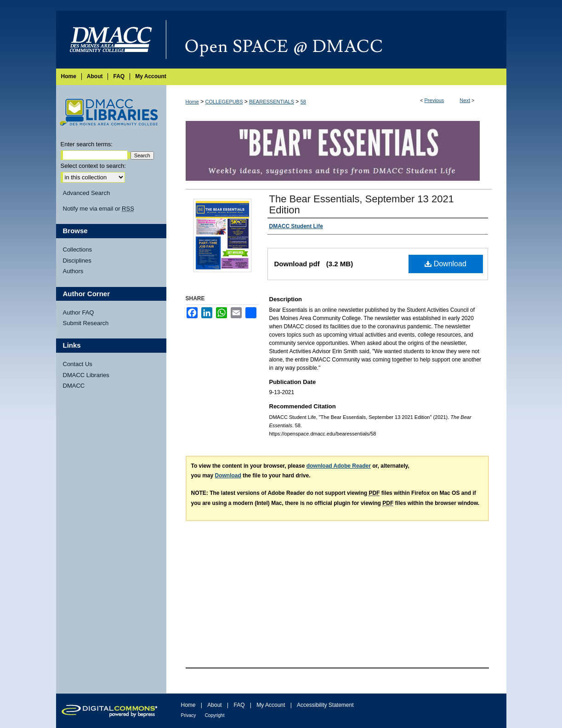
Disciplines (77, 261)
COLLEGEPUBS (224, 102)
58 (303, 102)
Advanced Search (87, 193)
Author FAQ (79, 312)
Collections (78, 249)
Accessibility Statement (325, 705)
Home (192, 102)
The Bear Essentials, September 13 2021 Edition (362, 204)
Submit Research (86, 323)
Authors (73, 271)
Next (465, 100)
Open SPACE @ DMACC (336, 40)
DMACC (74, 386)
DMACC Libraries (86, 375)
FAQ (239, 705)
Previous (434, 100)
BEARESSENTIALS (272, 102)
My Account (271, 705)
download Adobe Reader (339, 466)
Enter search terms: (87, 144)
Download (446, 264)
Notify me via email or (99, 209)
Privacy (189, 715)
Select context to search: (93, 166)
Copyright (215, 715)
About (214, 705)
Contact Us (78, 364)
